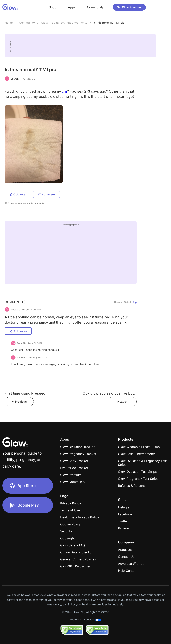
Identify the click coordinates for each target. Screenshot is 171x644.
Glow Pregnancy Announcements (64, 23)
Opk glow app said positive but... (110, 393)
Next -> (122, 401)
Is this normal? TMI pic (109, 23)
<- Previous (19, 401)
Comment (46, 194)
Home (9, 23)
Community (27, 23)
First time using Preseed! (26, 393)
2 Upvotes (18, 331)
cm (64, 91)
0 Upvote (17, 194)
